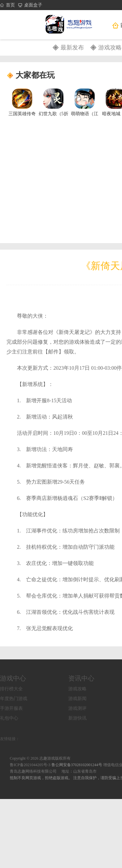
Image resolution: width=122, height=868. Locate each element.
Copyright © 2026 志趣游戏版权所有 (40, 758)
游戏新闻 (77, 699)
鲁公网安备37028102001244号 (77, 765)
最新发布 (72, 48)
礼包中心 (9, 718)
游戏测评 (77, 708)
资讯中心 (81, 678)
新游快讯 (77, 718)
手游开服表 (11, 708)
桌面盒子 (30, 5)
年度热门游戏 (14, 699)
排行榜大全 (11, 689)
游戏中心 (13, 678)
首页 (7, 5)
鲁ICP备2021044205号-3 (30, 765)
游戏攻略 (110, 48)
